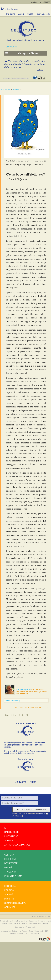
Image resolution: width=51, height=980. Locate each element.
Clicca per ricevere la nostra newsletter (31, 810)
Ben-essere (11, 863)
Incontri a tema (13, 876)
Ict (6, 828)
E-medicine (10, 859)
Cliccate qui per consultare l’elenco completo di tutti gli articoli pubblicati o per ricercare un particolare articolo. (25, 745)
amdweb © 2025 (44, 916)
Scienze (9, 841)
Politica (16, 90)
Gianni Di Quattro (24, 689)
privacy (42, 813)
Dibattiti (9, 899)
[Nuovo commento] (12, 700)
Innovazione (11, 836)
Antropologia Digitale (17, 845)
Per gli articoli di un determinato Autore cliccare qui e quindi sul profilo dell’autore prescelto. (25, 752)
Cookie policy (20, 927)
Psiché (8, 868)
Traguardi (10, 872)
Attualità (10, 907)
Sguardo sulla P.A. (15, 903)
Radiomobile (11, 832)
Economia (10, 886)
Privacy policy (31, 927)
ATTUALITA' (6, 90)
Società (9, 895)
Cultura (9, 855)
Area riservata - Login (10, 9)
